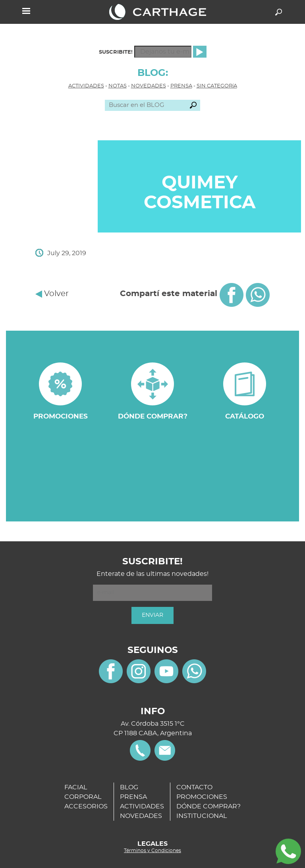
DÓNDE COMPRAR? (208, 806)
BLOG (129, 787)
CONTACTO (194, 787)
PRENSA (181, 86)
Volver (52, 294)
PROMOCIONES (202, 797)
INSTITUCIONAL (202, 816)
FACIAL (76, 787)
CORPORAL (83, 797)
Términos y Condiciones (152, 851)
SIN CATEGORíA (217, 86)
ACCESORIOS (86, 806)
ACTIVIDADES (86, 86)
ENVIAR (152, 615)
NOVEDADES (149, 86)
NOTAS (118, 86)
